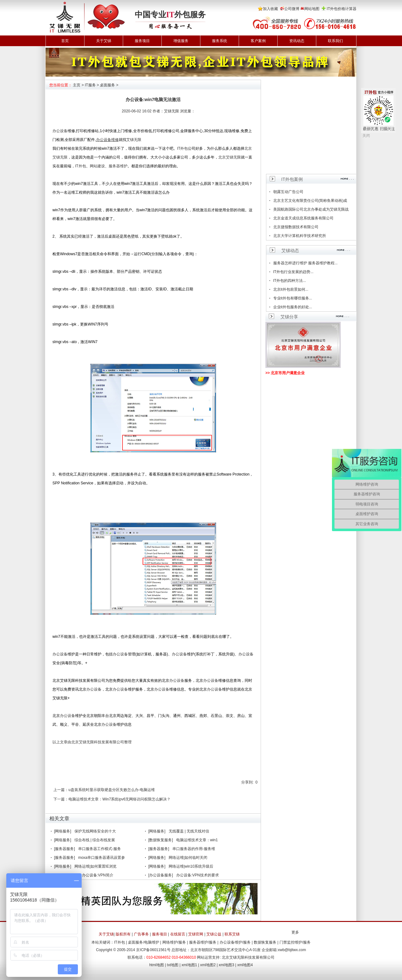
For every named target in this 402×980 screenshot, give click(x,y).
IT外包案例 (292, 179)
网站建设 (97, 166)
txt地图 (173, 965)
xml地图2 (208, 965)
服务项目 (142, 41)
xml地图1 (189, 965)
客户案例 (258, 41)
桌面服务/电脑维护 (143, 942)
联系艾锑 (232, 934)
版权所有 (123, 934)
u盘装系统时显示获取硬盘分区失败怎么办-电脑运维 (112, 790)
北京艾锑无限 (230, 157)
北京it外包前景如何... (291, 289)
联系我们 (335, 41)
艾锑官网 (196, 934)
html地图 (157, 965)
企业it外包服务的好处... (293, 307)
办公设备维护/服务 (235, 942)
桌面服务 (107, 85)
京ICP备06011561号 (153, 950)
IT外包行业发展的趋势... (293, 272)
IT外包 (183, 148)
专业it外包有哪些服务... (293, 298)
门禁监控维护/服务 (295, 942)
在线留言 (178, 934)
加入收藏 (270, 9)
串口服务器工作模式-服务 (100, 849)
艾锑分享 (289, 317)
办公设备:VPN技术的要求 (198, 875)
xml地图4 (245, 965)
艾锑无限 (134, 140)
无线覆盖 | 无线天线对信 (189, 831)
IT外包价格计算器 (342, 9)
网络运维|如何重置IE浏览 (95, 866)
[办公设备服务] (161, 875)
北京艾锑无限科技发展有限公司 (248, 957)
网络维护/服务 (174, 942)
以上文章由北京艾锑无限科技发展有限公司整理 (92, 742)
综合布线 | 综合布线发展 (95, 840)
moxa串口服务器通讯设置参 (102, 858)
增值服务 (181, 41)
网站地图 (312, 9)
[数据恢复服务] (161, 840)
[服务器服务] (65, 849)
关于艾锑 (104, 41)
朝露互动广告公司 (288, 192)
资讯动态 (297, 41)
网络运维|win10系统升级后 (191, 866)
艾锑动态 (290, 250)
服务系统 (220, 41)
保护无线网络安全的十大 (95, 831)
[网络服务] (63, 831)
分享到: (247, 782)
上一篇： (61, 790)
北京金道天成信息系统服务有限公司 (303, 218)
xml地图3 (226, 965)
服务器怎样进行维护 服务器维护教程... (305, 263)
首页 (65, 41)
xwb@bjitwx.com (292, 950)
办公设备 (60, 131)
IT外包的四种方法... (290, 281)
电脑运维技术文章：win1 (197, 840)
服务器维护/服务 (203, 942)
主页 (77, 85)
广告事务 (141, 934)
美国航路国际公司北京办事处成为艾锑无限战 (311, 209)
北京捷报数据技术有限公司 (296, 227)
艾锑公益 (214, 934)
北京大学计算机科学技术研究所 (300, 236)
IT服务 (90, 85)
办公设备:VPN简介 (98, 875)
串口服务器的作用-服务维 (194, 849)
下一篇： (61, 799)
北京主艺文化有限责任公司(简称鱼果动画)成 (310, 201)
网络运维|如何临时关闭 (188, 858)
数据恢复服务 (265, 942)
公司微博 (292, 9)
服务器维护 (118, 166)
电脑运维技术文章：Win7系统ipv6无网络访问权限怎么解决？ (120, 799)
